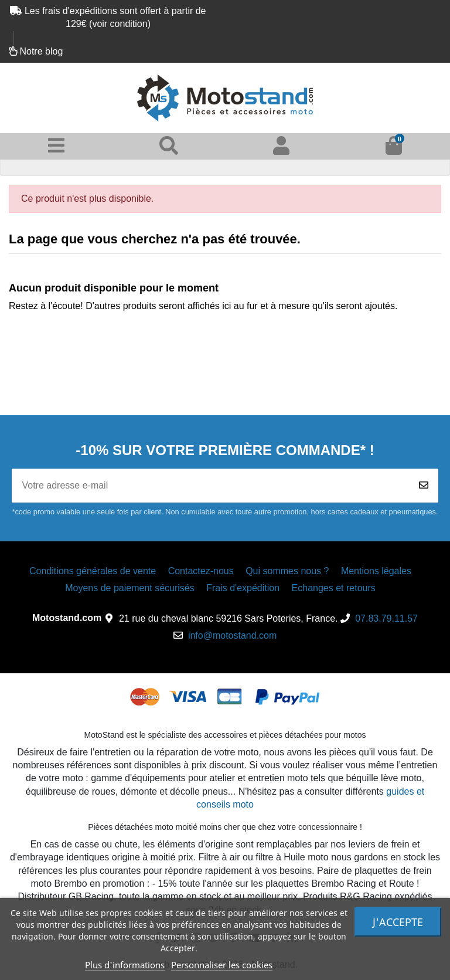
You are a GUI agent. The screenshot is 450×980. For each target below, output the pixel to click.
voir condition (120, 24)
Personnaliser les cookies (222, 965)
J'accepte (398, 922)
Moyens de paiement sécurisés (130, 588)
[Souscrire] (424, 486)
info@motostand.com (232, 635)
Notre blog (41, 51)
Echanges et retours (334, 588)
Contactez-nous (201, 571)
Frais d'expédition (243, 588)
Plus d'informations (125, 965)
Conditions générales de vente (93, 571)
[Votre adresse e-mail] (211, 486)
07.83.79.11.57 (386, 618)
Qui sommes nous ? (287, 571)
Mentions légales (376, 571)
